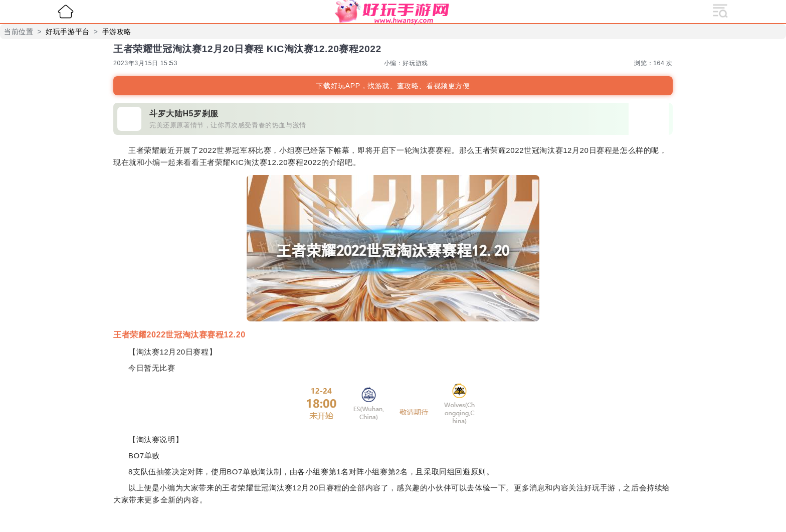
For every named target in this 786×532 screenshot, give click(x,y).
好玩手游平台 (68, 32)
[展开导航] (720, 10)
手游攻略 (117, 32)
